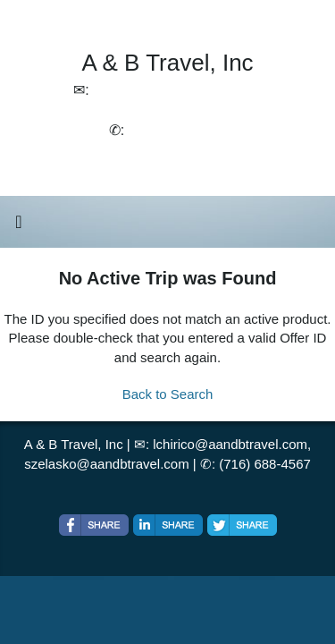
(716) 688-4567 (265, 464)
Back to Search (168, 394)
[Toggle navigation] (19, 226)
